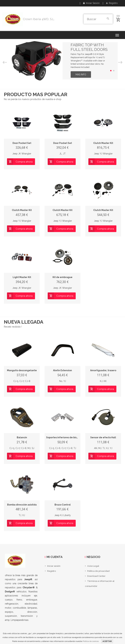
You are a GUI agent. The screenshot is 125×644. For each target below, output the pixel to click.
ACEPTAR (107, 641)
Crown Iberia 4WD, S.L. (39, 19)
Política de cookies (91, 641)
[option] (62, 61)
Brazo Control (63, 505)
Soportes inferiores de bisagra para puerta (71, 437)
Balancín (22, 437)
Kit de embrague (62, 277)
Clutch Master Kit (103, 143)
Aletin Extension (62, 370)
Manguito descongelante (22, 370)
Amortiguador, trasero (103, 370)
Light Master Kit (22, 277)
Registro (112, 3)
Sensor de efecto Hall (103, 437)
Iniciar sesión (91, 3)
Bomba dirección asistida (22, 505)
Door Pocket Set (22, 143)
